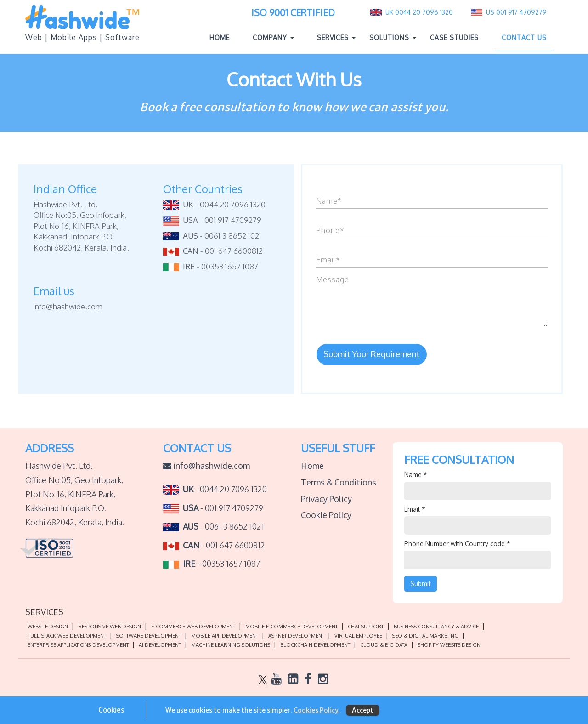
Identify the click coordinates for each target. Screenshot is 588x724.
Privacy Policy (326, 499)
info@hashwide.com (206, 466)
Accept (363, 710)
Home (223, 37)
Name (416, 475)
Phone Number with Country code (457, 544)
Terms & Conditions (339, 482)
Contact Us (524, 37)
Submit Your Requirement (372, 354)
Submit (421, 584)
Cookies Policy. (317, 710)
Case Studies (454, 37)
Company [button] (273, 37)
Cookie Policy (326, 515)
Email (415, 509)
